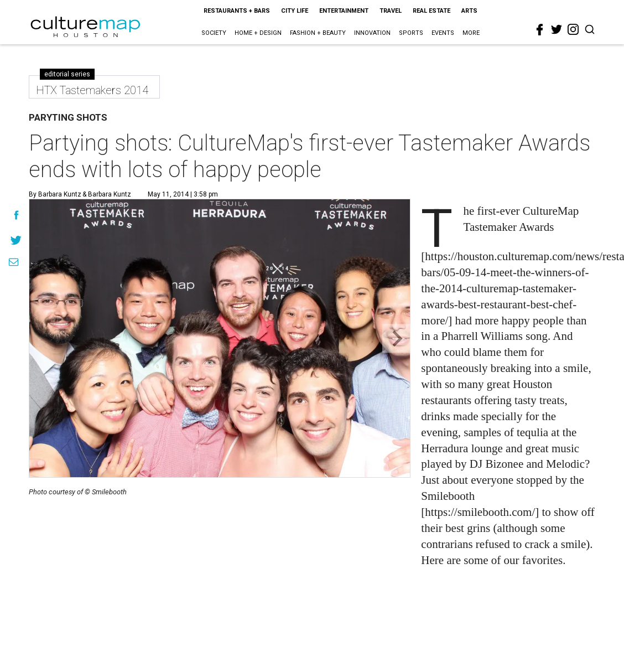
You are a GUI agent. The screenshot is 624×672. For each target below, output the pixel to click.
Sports (411, 33)
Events (443, 33)
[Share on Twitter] (16, 240)
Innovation (372, 33)
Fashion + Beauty (318, 33)
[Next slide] (396, 338)
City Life (295, 11)
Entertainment (344, 11)
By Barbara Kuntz (55, 194)
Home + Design (258, 33)
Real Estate (431, 11)
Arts (469, 11)
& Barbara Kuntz (106, 194)
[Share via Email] (14, 262)
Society (214, 33)
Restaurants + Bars (237, 11)
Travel (391, 11)
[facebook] (540, 30)
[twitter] (557, 29)
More (471, 33)
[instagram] (573, 29)
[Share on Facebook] (16, 215)
